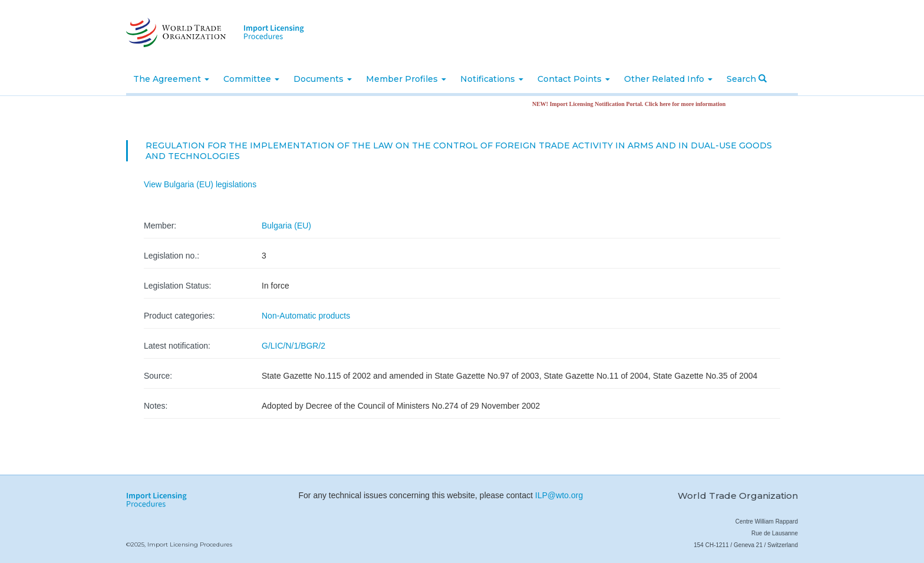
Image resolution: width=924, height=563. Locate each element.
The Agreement (171, 79)
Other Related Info (668, 79)
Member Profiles (406, 79)
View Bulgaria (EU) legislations (200, 184)
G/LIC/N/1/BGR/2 (293, 346)
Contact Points (574, 79)
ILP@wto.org (559, 495)
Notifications (492, 79)
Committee (251, 79)
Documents (323, 79)
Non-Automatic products (306, 316)
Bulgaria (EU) (286, 226)
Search (747, 79)
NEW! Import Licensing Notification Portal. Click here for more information (632, 104)
